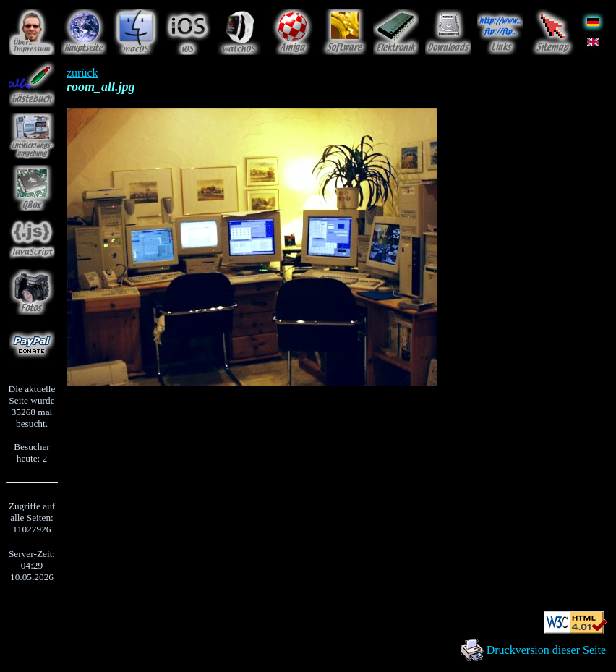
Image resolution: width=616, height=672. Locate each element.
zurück (82, 73)
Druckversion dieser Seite (546, 650)
